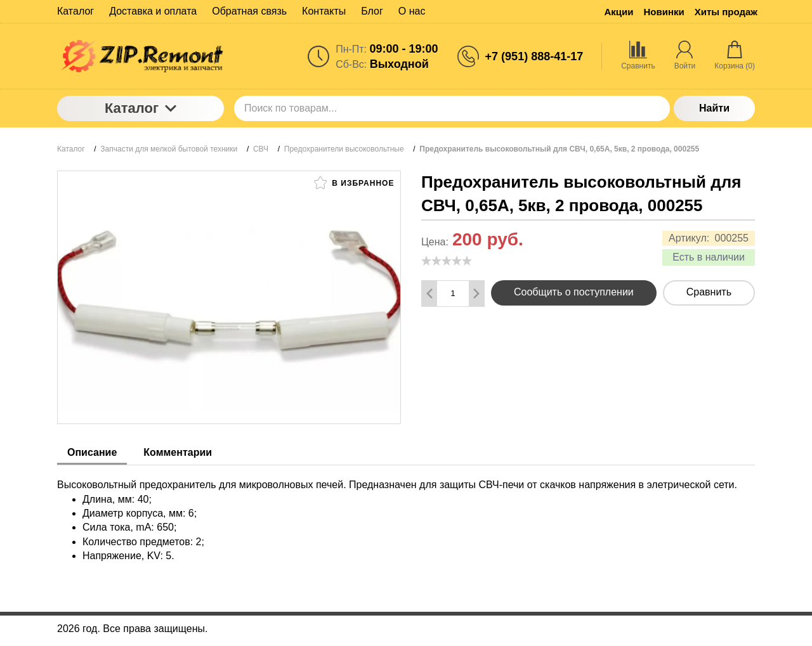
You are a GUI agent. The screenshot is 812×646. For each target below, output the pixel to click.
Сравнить (709, 292)
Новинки (664, 12)
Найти (714, 108)
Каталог (141, 108)
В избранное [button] (354, 183)
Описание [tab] (92, 452)
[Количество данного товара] (453, 293)
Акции (619, 12)
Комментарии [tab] (178, 452)
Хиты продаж (726, 12)
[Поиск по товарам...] (452, 108)
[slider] (447, 261)
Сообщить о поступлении (574, 292)
